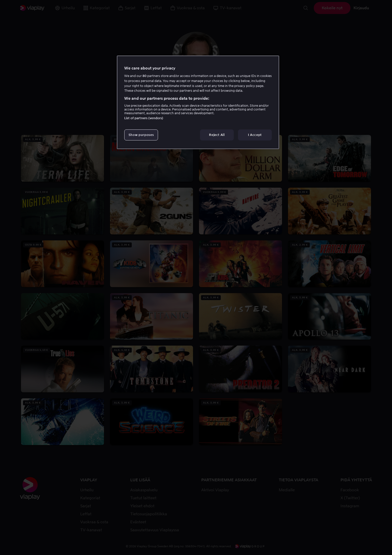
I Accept (255, 135)
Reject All (217, 135)
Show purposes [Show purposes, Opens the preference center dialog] (141, 135)
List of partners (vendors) (144, 118)
